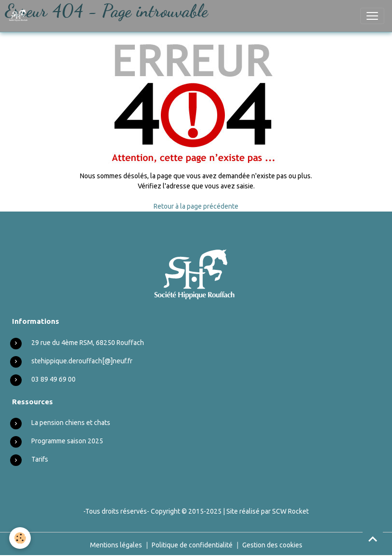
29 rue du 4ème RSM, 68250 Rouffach (88, 343)
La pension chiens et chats (71, 423)
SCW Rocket (290, 511)
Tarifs (40, 459)
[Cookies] (20, 538)
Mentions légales (116, 545)
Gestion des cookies (272, 545)
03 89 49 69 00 (53, 379)
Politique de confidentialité (192, 545)
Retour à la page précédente (196, 206)
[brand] (20, 16)
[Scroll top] (373, 539)
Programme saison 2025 (67, 441)
